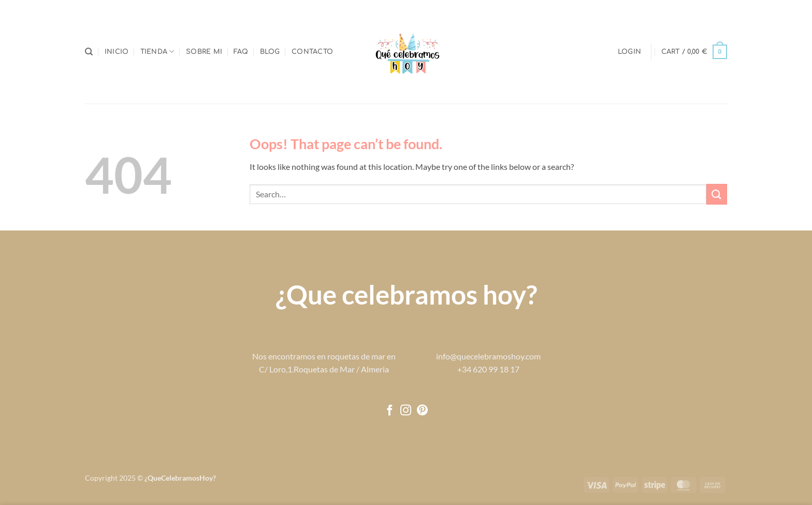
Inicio (117, 52)
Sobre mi (204, 52)
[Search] (89, 52)
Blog (270, 52)
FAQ (241, 52)
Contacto (312, 52)
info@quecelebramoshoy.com (488, 356)
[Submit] (717, 194)
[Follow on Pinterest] (422, 411)
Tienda (157, 52)
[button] (629, 52)
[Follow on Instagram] (406, 411)
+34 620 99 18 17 (488, 369)
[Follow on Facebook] (390, 411)
